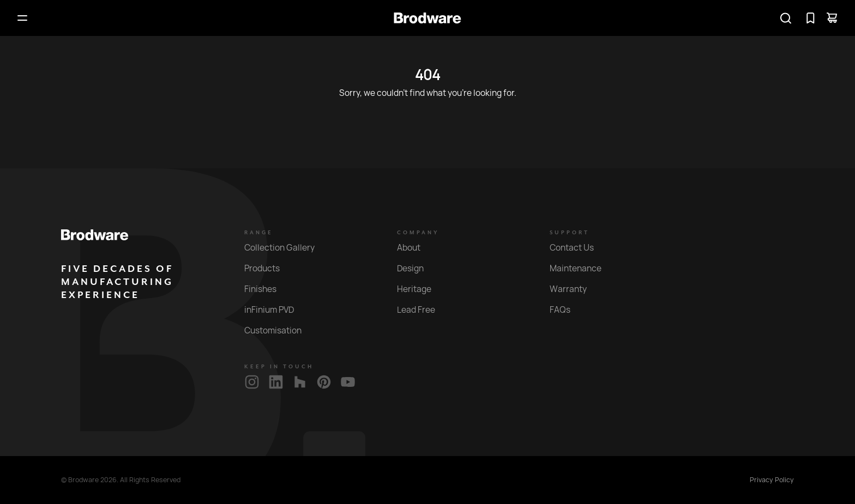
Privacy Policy (772, 480)
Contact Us (578, 248)
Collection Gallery (286, 248)
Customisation (279, 330)
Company (418, 233)
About (415, 248)
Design (417, 268)
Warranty (574, 289)
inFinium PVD (275, 310)
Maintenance (582, 268)
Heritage (420, 289)
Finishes (267, 289)
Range (259, 233)
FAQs (566, 310)
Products (268, 268)
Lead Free (422, 310)
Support (570, 233)
